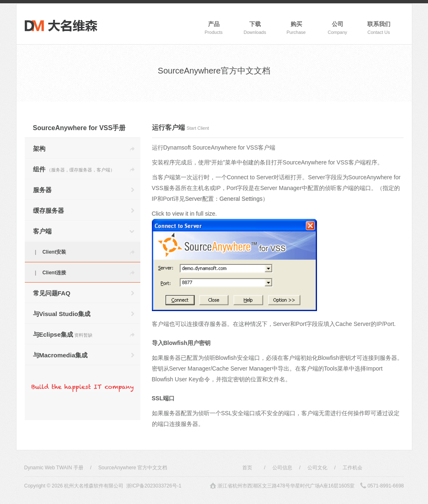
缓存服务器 (48, 210)
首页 (247, 468)
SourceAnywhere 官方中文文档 (133, 468)
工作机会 (352, 468)
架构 (39, 149)
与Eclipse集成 (63, 334)
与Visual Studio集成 (62, 314)
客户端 (42, 231)
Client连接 (54, 273)
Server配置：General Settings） (227, 199)
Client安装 (54, 252)
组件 (74, 169)
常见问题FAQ (52, 293)
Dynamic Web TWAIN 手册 (54, 468)
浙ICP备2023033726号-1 (154, 486)
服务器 (42, 190)
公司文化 (317, 468)
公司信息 (282, 468)
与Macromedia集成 (60, 355)
